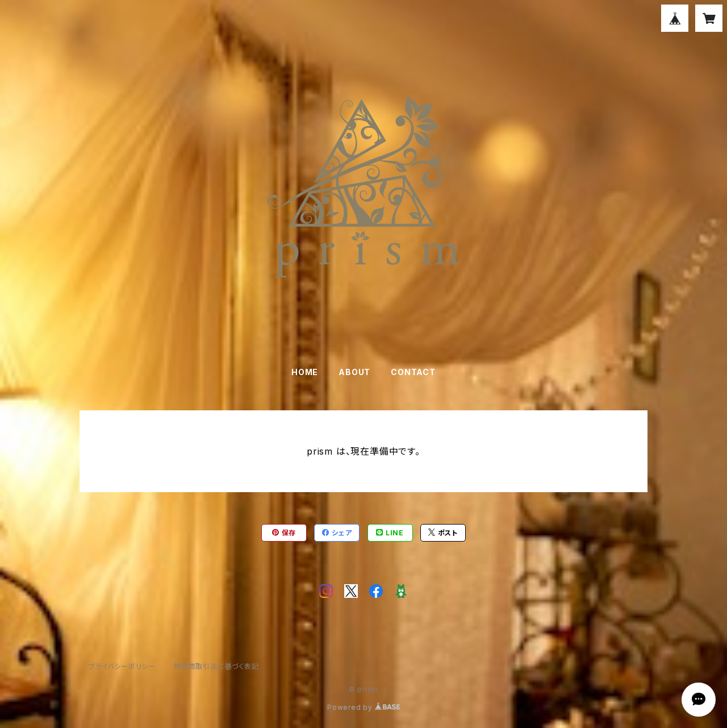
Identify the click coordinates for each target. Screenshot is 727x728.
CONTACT (413, 372)
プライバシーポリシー (122, 666)
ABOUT (354, 372)
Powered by (363, 707)
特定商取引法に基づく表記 (216, 666)
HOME (305, 372)
